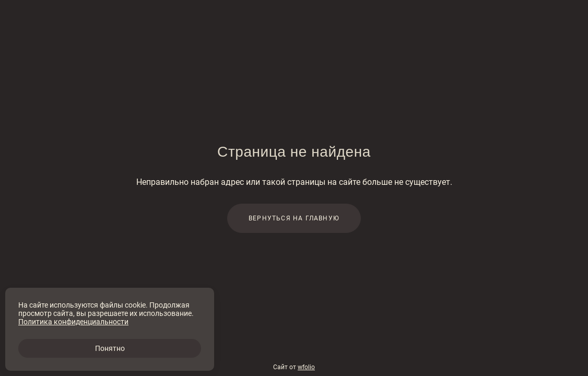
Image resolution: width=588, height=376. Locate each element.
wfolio (306, 367)
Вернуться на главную (294, 218)
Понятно (110, 348)
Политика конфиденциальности (73, 322)
